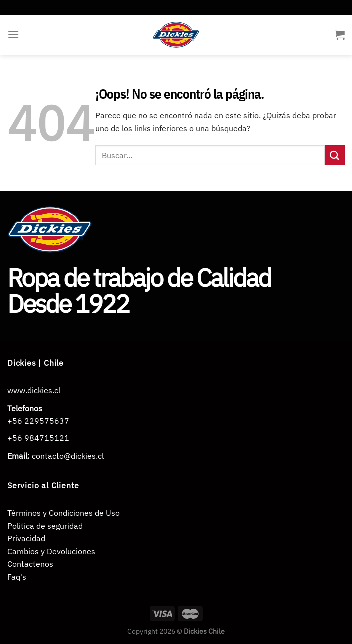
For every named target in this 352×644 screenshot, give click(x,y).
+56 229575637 (38, 421)
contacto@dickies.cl (68, 456)
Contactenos (30, 564)
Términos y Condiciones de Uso (64, 513)
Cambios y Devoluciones (51, 551)
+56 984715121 (38, 438)
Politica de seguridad (45, 526)
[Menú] (13, 35)
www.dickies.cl (34, 390)
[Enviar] (335, 155)
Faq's (17, 577)
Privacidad (26, 538)
